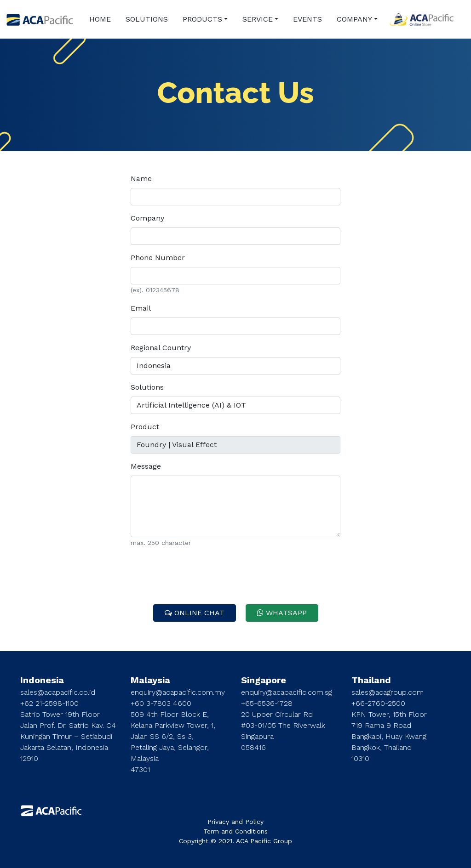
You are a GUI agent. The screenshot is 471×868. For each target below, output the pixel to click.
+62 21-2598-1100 (49, 703)
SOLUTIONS (147, 19)
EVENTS (307, 19)
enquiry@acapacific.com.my (178, 692)
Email (141, 308)
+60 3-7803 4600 (161, 703)
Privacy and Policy (235, 822)
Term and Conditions (235, 831)
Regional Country (161, 348)
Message (146, 466)
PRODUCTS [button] (202, 19)
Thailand (371, 680)
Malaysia (150, 680)
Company (147, 218)
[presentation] (235, 573)
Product (145, 427)
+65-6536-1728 (267, 703)
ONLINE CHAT (195, 613)
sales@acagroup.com (388, 692)
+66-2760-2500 (378, 703)
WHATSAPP (282, 613)
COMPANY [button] (354, 19)
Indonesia (42, 680)
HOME (100, 19)
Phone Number (158, 258)
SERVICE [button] (258, 19)
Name (141, 179)
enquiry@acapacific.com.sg (287, 692)
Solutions (147, 387)
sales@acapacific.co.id (58, 692)
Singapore (264, 680)
